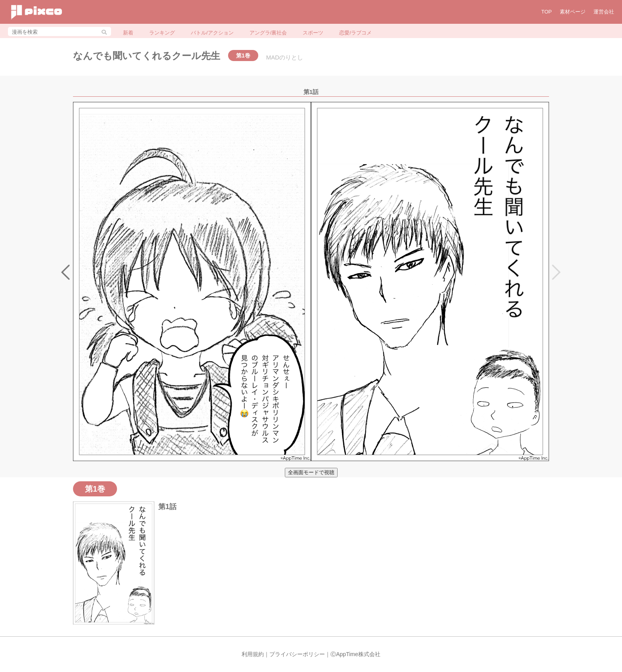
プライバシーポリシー (297, 654)
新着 (128, 33)
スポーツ (313, 33)
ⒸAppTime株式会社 (355, 654)
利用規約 (253, 654)
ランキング (162, 33)
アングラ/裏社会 (268, 33)
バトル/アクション (212, 33)
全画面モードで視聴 (311, 472)
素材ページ (573, 12)
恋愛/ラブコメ (355, 33)
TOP (547, 12)
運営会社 (604, 12)
